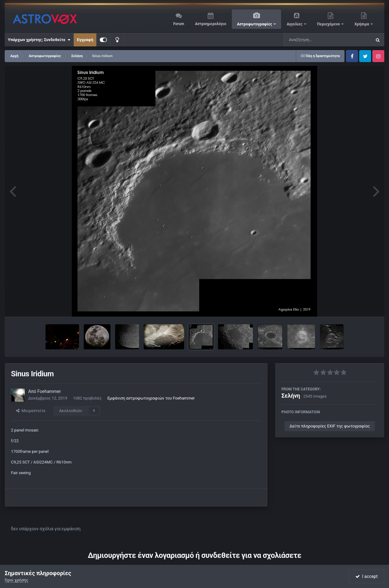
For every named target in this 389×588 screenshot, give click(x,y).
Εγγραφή (85, 40)
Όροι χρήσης (16, 580)
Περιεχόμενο (329, 24)
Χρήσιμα (362, 24)
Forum (179, 24)
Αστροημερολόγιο (210, 24)
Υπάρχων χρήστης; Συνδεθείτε (39, 40)
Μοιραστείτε (31, 411)
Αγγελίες (295, 24)
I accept (366, 576)
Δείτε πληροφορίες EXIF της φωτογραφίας (330, 426)
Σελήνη (291, 396)
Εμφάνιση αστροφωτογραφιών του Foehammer (151, 398)
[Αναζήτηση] (315, 40)
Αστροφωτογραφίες (255, 24)
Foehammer (49, 391)
